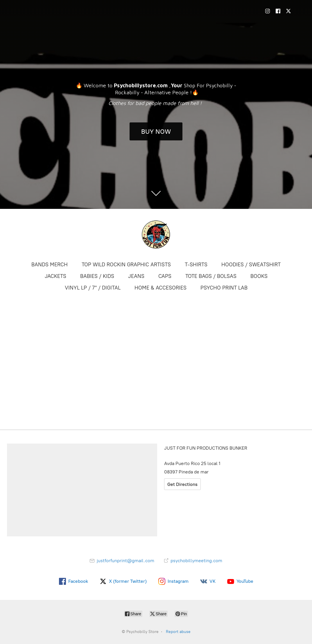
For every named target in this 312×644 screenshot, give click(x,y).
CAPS (165, 276)
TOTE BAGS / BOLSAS (211, 276)
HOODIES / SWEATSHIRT (251, 265)
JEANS (136, 276)
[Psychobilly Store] (156, 234)
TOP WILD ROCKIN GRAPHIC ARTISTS (126, 265)
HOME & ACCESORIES (161, 288)
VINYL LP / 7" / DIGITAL (93, 288)
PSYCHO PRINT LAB (224, 288)
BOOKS (259, 276)
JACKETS (55, 276)
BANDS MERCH (50, 265)
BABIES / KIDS (97, 276)
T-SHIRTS (196, 265)
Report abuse (178, 632)
